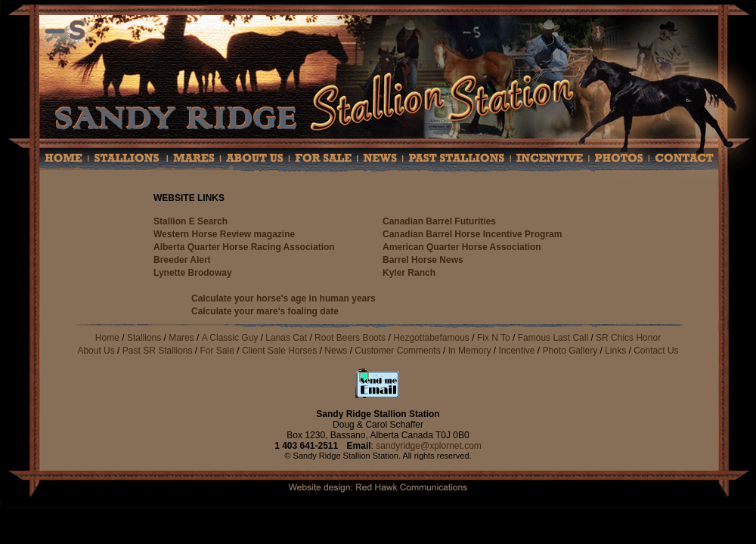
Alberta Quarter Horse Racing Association (244, 247)
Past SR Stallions (158, 351)
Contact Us (656, 351)
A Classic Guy (230, 338)
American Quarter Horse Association (462, 247)
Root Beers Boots (350, 338)
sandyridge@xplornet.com (429, 446)
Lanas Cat (286, 338)
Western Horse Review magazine (224, 234)
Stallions (144, 338)
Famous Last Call (553, 338)
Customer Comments (399, 351)
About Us (96, 351)
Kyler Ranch (409, 273)
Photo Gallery (570, 351)
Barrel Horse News (423, 260)
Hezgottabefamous (431, 338)
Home (107, 338)
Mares (181, 338)
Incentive (516, 351)
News (336, 351)
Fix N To (494, 338)
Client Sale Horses (281, 351)
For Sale (217, 351)
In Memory (470, 351)
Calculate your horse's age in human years (283, 298)
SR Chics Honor (628, 338)
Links (615, 351)
